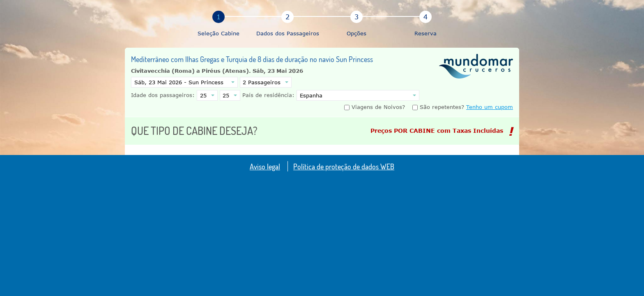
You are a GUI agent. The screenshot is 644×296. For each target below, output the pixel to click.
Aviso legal (265, 166)
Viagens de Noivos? (376, 107)
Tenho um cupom (490, 107)
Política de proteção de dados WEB (344, 166)
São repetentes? (438, 107)
